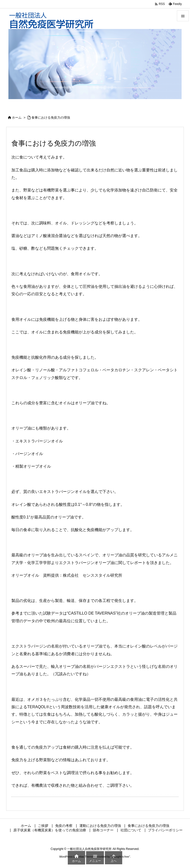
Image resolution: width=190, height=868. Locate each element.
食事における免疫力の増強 (51, 118)
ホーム (17, 118)
